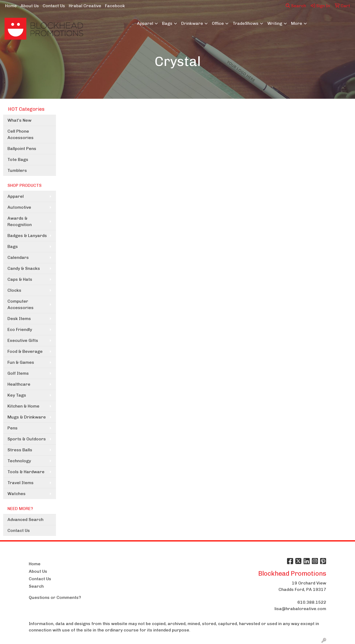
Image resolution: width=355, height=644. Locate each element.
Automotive (19, 207)
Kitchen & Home (23, 406)
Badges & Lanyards (27, 236)
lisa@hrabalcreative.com (300, 609)
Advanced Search (25, 519)
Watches (17, 494)
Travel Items (21, 483)
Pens (13, 428)
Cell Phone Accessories (21, 134)
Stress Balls (20, 450)
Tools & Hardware (26, 472)
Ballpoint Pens (22, 149)
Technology (19, 461)
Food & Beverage (25, 351)
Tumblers (17, 170)
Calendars (18, 257)
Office (218, 23)
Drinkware (192, 23)
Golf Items (18, 373)
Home (11, 6)
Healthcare (19, 384)
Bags (167, 23)
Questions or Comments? (55, 597)
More (297, 23)
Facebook (115, 6)
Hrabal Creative (85, 6)
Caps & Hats (20, 279)
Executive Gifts (23, 340)
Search (296, 6)
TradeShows (246, 23)
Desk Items (19, 319)
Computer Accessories (21, 304)
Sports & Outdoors (27, 439)
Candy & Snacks (24, 268)
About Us (30, 6)
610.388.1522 (312, 602)
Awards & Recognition (20, 221)
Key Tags (17, 395)
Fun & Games (21, 362)
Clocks (14, 290)
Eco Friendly (20, 329)
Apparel (145, 23)
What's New (19, 120)
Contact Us (54, 6)
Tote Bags (18, 159)
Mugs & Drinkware (27, 417)
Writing (275, 23)
